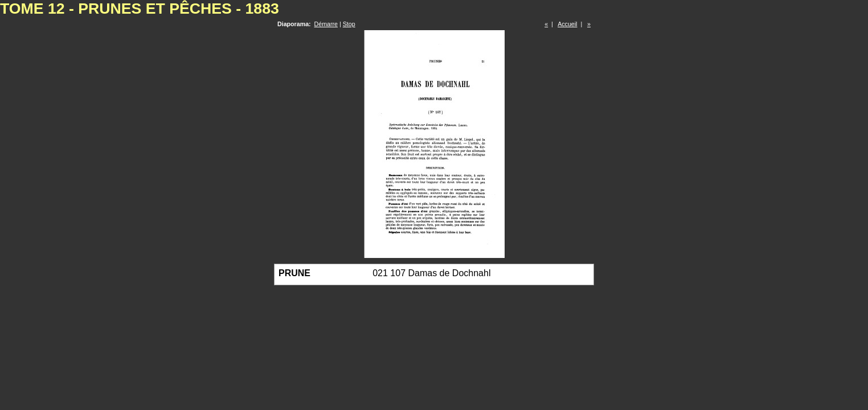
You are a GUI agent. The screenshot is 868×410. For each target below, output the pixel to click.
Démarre (326, 24)
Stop (349, 24)
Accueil (567, 24)
